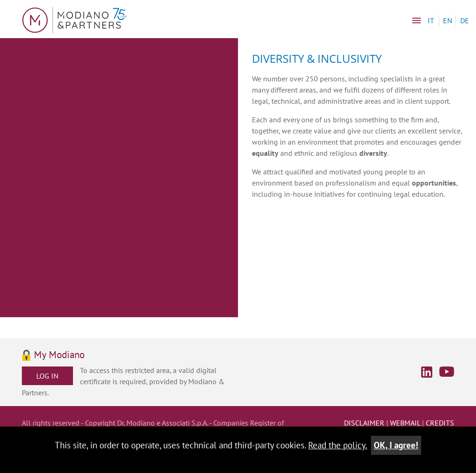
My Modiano (59, 355)
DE (465, 20)
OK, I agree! (396, 445)
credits (440, 423)
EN (448, 20)
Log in (47, 376)
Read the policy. (338, 445)
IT (431, 20)
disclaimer (364, 423)
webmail (405, 423)
